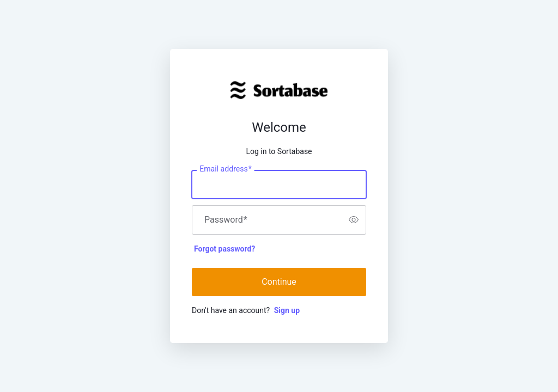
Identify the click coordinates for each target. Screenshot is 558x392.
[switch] (354, 220)
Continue (279, 282)
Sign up (287, 310)
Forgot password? (225, 249)
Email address (225, 169)
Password (226, 220)
